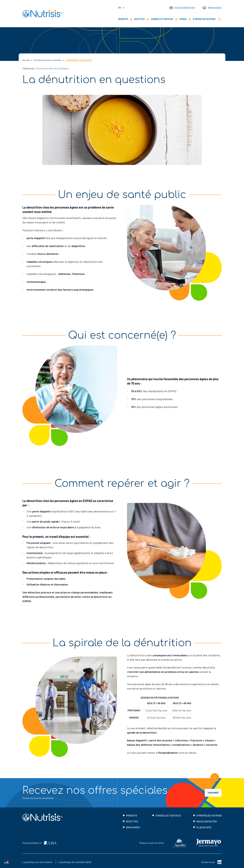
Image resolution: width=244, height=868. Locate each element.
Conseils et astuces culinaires (53, 68)
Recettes (132, 821)
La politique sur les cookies (37, 862)
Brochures (212, 8)
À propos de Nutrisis (209, 815)
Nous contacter (182, 8)
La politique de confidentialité (75, 862)
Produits (132, 815)
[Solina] (50, 843)
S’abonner (213, 793)
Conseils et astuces (168, 815)
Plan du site (204, 827)
